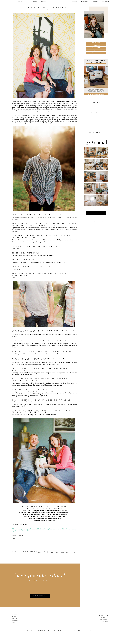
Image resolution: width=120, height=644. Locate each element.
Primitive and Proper (33, 518)
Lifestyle (96, 122)
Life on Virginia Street (47, 516)
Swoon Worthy (58, 518)
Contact (106, 2)
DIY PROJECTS (96, 102)
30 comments (20, 536)
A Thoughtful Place (38, 511)
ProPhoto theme (55, 631)
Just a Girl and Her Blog (31, 516)
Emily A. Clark (50, 514)
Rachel (14, 373)
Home (20, 2)
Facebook (104, 619)
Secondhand (96, 132)
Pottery (44, 2)
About (96, 2)
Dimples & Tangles (27, 514)
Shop (35, 2)
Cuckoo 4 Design (50, 513)
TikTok (105, 623)
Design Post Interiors (63, 513)
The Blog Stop (87, 631)
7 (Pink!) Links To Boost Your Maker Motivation (55, 553)
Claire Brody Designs (60, 105)
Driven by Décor (39, 514)
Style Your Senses (46, 518)
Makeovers (85, 2)
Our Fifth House (60, 516)
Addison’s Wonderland (52, 511)
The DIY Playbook (39, 520)
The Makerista (51, 520)
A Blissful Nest (26, 511)
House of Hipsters (62, 514)
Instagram (104, 616)
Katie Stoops (23, 525)
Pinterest (104, 618)
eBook (75, 2)
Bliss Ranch (64, 511)
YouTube (104, 621)
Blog (28, 2)
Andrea (27, 373)
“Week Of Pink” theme (63, 101)
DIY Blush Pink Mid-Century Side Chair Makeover (34, 552)
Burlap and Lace (24, 513)
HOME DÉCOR (96, 112)
